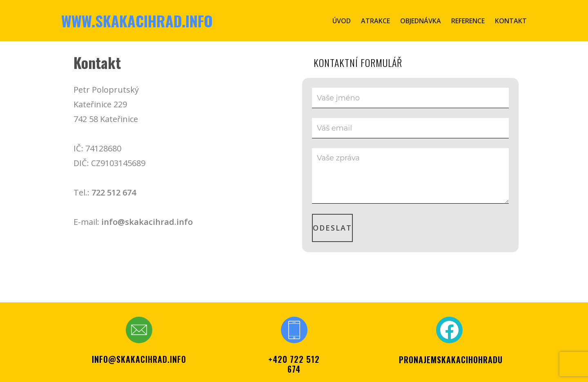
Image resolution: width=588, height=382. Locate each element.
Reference (468, 21)
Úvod (342, 21)
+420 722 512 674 (294, 364)
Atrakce (375, 21)
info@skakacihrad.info (147, 222)
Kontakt (511, 21)
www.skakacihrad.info (137, 21)
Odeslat (332, 228)
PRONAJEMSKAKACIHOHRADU (451, 360)
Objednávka (421, 21)
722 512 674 (114, 192)
